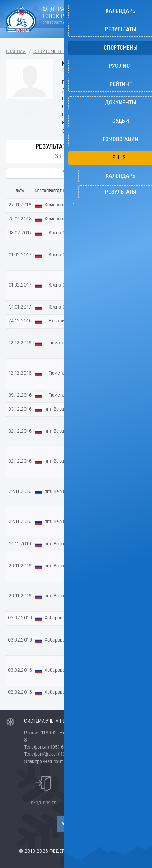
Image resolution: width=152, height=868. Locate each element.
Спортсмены (48, 52)
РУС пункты (99, 147)
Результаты (53, 147)
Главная (16, 52)
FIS (98, 156)
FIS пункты (67, 156)
